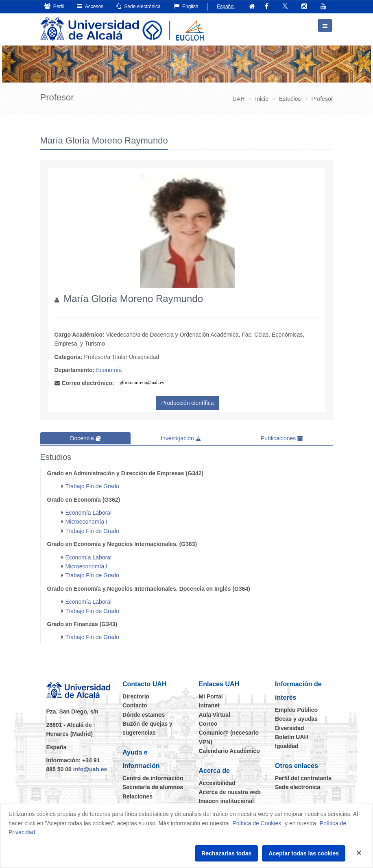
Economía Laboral (89, 512)
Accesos (90, 6)
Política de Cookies (257, 823)
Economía (109, 370)
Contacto (135, 705)
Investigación (181, 438)
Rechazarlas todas (226, 853)
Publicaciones (282, 438)
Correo (208, 723)
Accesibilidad (217, 782)
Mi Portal (211, 696)
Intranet (209, 705)
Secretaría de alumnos (153, 786)
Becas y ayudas (296, 718)
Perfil (55, 6)
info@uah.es (90, 768)
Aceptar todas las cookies (304, 853)
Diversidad (290, 727)
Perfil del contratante (303, 777)
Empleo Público (296, 709)
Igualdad (287, 745)
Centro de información (153, 777)
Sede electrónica (139, 6)
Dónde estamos (144, 714)
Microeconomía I (86, 521)
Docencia (85, 438)
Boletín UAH (292, 736)
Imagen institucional (226, 800)
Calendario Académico (229, 750)
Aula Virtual (215, 714)
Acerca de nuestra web (230, 791)
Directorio (136, 696)
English (186, 6)
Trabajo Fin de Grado (93, 485)
